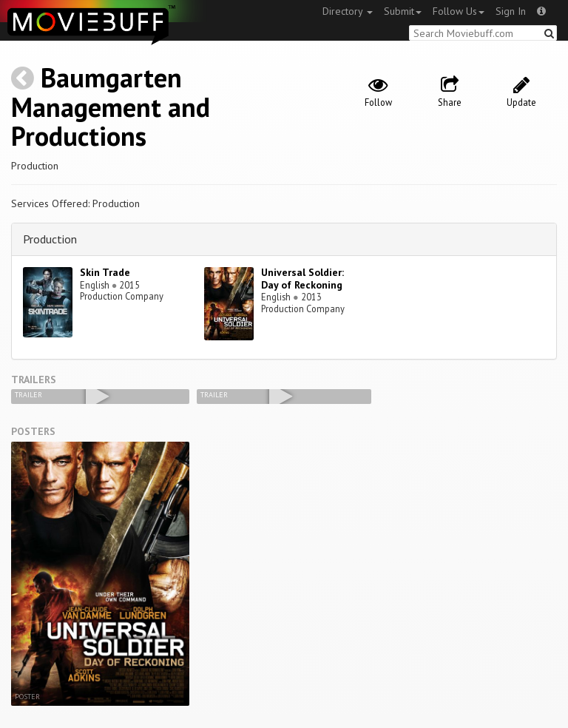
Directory (348, 11)
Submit (403, 11)
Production (50, 239)
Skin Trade (105, 272)
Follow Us (459, 11)
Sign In (511, 11)
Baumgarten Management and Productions (111, 107)
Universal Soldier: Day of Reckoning (302, 279)
